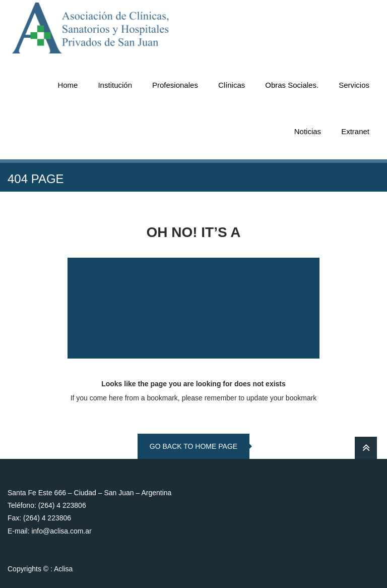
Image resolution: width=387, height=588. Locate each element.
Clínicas (232, 85)
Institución (115, 85)
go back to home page (193, 446)
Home (68, 85)
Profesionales (175, 85)
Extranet (355, 131)
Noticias (308, 131)
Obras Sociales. (292, 85)
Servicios (354, 85)
